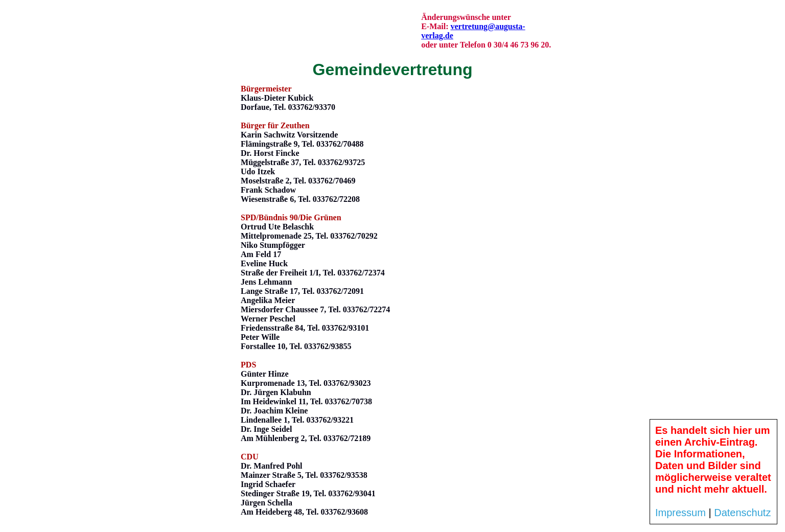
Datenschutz (742, 513)
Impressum (680, 513)
